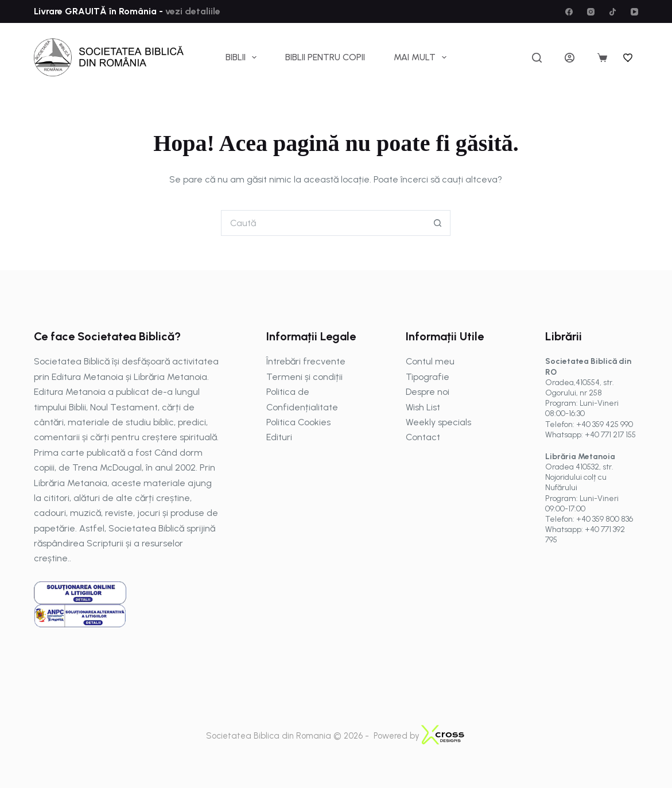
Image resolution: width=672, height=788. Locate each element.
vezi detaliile (192, 11)
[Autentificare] (570, 58)
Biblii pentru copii (325, 57)
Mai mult (422, 57)
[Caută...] (323, 223)
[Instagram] (591, 12)
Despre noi (428, 392)
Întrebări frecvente (306, 361)
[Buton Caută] (438, 223)
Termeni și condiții (304, 377)
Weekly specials (438, 422)
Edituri (279, 437)
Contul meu (430, 361)
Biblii (243, 57)
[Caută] (537, 58)
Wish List (423, 407)
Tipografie (428, 377)
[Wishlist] (628, 57)
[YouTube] (634, 12)
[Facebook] (569, 12)
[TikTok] (613, 12)
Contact (423, 437)
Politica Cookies (298, 422)
